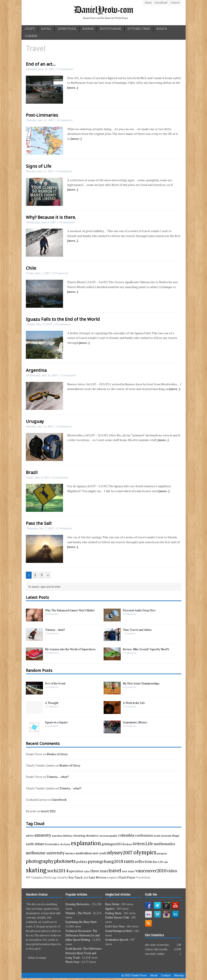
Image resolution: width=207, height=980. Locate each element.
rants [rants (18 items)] (129, 861)
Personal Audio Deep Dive (139, 610)
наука (46, 29)
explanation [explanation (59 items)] (86, 843)
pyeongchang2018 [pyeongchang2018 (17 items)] (106, 861)
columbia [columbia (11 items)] (126, 835)
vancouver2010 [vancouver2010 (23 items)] (151, 871)
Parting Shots (113, 913)
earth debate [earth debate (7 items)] (35, 844)
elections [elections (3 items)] (65, 844)
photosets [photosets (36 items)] (65, 861)
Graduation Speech (117, 940)
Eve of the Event (55, 683)
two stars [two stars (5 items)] (128, 871)
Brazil (32, 472)
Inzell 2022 (48, 811)
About (148, 2)
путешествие (139, 29)
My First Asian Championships (141, 683)
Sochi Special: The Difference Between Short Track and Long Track (84, 953)
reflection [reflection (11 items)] (143, 861)
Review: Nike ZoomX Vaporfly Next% (146, 649)
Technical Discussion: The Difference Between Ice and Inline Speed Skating (82, 935)
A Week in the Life (134, 703)
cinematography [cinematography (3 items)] (108, 836)
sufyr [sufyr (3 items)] (87, 871)
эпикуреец (67, 29)
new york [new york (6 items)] (99, 853)
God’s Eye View (115, 926)
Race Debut (112, 904)
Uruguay (35, 421)
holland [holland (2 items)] (128, 844)
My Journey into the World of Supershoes (70, 649)
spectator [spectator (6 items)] (76, 871)
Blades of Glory (57, 754)
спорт (30, 29)
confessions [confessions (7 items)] (144, 835)
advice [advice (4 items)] (30, 836)
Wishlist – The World (78, 913)
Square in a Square (56, 722)
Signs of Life (39, 166)
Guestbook (161, 2)
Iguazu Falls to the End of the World (63, 319)
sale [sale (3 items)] (166, 862)
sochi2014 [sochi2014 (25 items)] (58, 870)
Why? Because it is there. (51, 217)
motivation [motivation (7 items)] (84, 853)
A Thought (52, 703)
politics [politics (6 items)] (82, 862)
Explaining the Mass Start (81, 922)
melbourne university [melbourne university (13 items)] (45, 853)
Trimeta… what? (55, 630)
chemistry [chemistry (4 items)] (92, 836)
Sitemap (179, 975)
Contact (175, 2)
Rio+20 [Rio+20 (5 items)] (158, 862)
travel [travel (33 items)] (115, 870)
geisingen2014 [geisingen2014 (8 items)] (113, 844)
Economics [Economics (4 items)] (52, 844)
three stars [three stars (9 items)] (99, 871)
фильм (88, 29)
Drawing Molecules (77, 904)
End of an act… (41, 64)
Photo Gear (72, 962)
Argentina (36, 370)
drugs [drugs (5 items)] (176, 835)
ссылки (31, 36)
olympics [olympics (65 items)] (145, 852)
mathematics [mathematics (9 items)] (164, 844)
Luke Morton (98, 877)
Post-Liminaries (42, 115)
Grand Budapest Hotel (119, 931)
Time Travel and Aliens (137, 630)
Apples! (110, 909)
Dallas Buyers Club (117, 917)
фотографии (111, 29)
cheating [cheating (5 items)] (79, 835)
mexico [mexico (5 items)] (70, 853)
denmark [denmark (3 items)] (166, 836)
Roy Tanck (76, 877)
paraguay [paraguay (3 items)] (162, 853)
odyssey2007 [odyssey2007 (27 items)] (120, 853)
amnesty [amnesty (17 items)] (43, 835)
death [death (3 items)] (157, 836)
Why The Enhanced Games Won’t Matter (70, 610)
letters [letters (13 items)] (139, 844)
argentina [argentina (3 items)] (57, 836)
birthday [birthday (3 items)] (68, 836)
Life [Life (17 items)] (149, 844)
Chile (31, 268)
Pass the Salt (39, 523)
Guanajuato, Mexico (135, 722)
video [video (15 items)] (172, 871)
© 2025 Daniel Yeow (134, 975)
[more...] (73, 88)
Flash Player (127, 877)
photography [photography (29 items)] (40, 861)
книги (162, 29)
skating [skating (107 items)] (36, 870)
